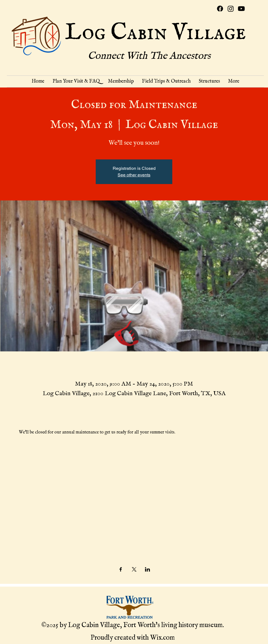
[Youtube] (241, 9)
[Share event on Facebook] (121, 569)
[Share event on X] (134, 569)
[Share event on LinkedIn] (148, 569)
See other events (134, 175)
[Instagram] (231, 9)
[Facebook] (220, 9)
